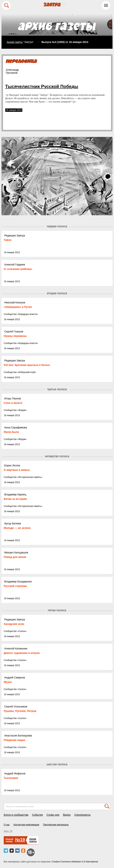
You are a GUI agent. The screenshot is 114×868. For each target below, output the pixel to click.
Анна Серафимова (16, 427)
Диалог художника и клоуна (22, 653)
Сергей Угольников (16, 707)
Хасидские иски (14, 624)
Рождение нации (14, 740)
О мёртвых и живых (17, 470)
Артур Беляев (13, 523)
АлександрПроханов (12, 71)
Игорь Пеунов (13, 398)
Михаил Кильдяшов (16, 552)
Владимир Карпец (15, 494)
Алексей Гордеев (15, 265)
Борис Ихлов (12, 465)
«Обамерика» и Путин (18, 307)
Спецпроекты (82, 815)
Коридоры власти (28, 314)
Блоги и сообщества (16, 815)
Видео (67, 815)
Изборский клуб (27, 372)
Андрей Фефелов (15, 773)
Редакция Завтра (15, 236)
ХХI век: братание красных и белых (27, 365)
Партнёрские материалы (56, 825)
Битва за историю (15, 499)
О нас (7, 825)
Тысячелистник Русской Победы (42, 86)
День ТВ (8, 831)
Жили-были (11, 432)
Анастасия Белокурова (18, 736)
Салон (22, 631)
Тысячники (11, 778)
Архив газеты (15, 42)
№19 (20, 840)
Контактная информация (26, 825)
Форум (22, 410)
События (37, 815)
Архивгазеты (33, 840)
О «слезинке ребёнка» (18, 269)
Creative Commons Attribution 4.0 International (75, 862)
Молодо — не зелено (17, 528)
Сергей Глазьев (14, 331)
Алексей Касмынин (16, 648)
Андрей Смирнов (15, 678)
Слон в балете (13, 403)
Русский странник (15, 586)
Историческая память (30, 477)
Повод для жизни (15, 557)
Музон (8, 682)
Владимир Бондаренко (18, 582)
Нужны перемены (15, 336)
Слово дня (53, 815)
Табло (8, 240)
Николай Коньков (15, 302)
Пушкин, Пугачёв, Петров (20, 711)
